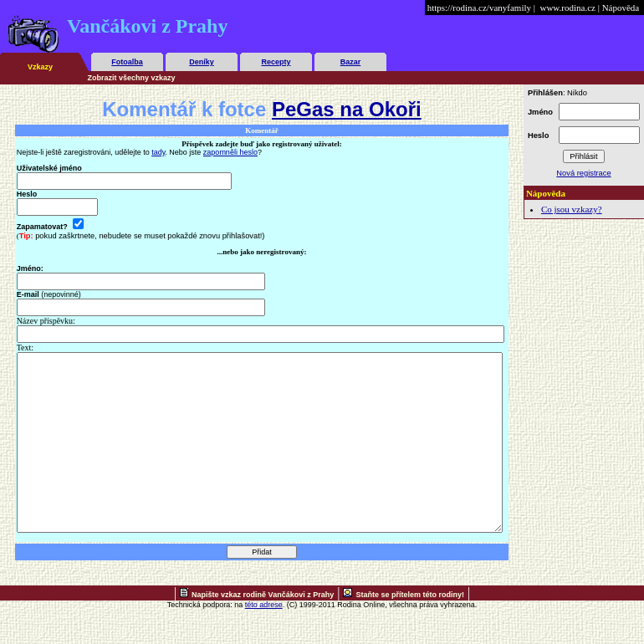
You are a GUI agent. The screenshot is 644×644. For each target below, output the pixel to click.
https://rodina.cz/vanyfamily (479, 8)
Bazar (351, 62)
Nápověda (621, 8)
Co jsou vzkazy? (572, 209)
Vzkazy (40, 67)
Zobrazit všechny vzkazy (132, 78)
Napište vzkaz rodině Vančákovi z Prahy (263, 630)
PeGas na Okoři (347, 109)
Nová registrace (583, 173)
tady (158, 152)
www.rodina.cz (567, 8)
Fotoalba (127, 62)
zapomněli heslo (230, 152)
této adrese (264, 640)
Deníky (202, 62)
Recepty (276, 62)
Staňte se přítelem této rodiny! (410, 630)
